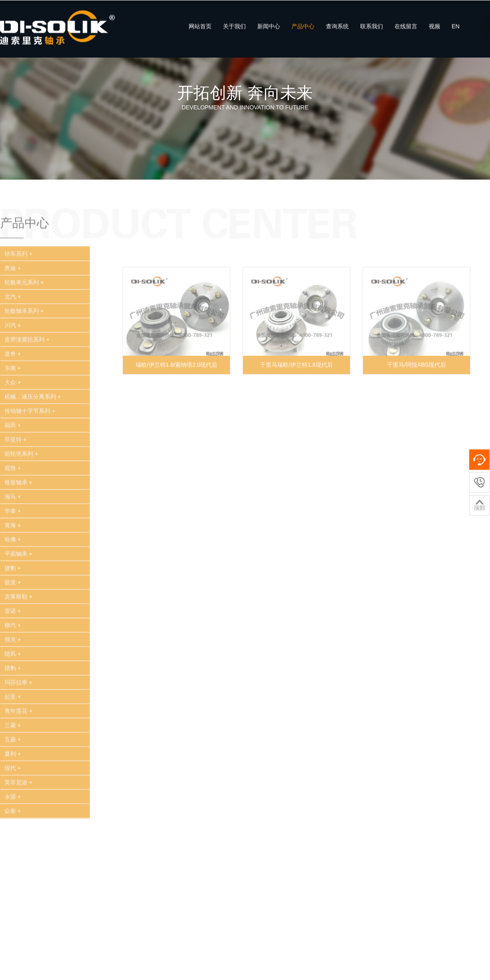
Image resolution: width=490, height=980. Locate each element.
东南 (14, 391)
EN (455, 31)
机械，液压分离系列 (34, 419)
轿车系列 (19, 276)
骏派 (14, 605)
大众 (14, 405)
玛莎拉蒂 (19, 705)
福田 (14, 448)
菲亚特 (17, 462)
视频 (434, 31)
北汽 (14, 319)
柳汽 (14, 648)
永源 (14, 819)
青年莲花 (19, 733)
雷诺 (14, 633)
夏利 (14, 776)
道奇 (14, 376)
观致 (14, 491)
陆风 (14, 676)
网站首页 (200, 31)
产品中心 (303, 31)
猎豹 (14, 691)
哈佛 (14, 562)
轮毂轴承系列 (25, 333)
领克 (14, 662)
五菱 (14, 762)
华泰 (14, 533)
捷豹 (14, 591)
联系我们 (372, 31)
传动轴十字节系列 (31, 433)
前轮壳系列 (22, 476)
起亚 (14, 719)
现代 (14, 791)
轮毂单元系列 (25, 305)
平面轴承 (19, 576)
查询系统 (337, 31)
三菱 (14, 748)
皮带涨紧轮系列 (28, 362)
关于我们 (234, 31)
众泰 (14, 833)
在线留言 (406, 31)
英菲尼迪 (19, 805)
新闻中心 (269, 31)
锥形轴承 (19, 505)
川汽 (14, 348)
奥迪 (14, 291)
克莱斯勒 (19, 619)
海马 (14, 519)
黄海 (14, 548)
